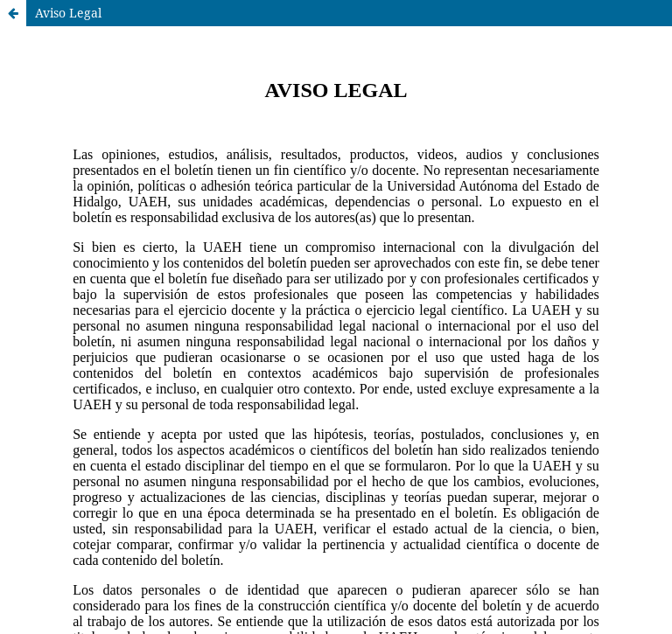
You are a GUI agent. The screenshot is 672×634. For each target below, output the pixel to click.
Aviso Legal (68, 13)
